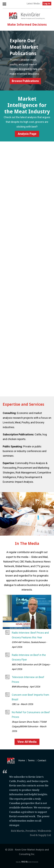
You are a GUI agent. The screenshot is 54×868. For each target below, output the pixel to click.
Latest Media (33, 4)
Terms (31, 760)
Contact (42, 760)
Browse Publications (25, 81)
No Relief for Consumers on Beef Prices (31, 715)
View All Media (27, 742)
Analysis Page (27, 134)
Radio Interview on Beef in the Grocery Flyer (29, 657)
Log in (47, 4)
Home (22, 760)
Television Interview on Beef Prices (28, 679)
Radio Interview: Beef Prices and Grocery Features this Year (30, 635)
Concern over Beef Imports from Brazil (30, 697)
